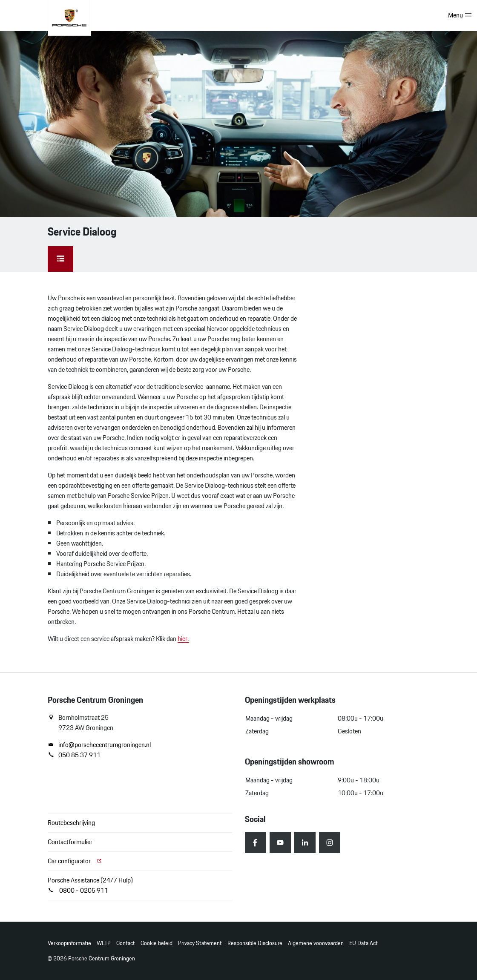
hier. (183, 639)
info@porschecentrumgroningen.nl (99, 745)
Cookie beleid (157, 943)
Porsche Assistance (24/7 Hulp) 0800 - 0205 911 (90, 885)
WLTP (104, 943)
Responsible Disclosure (255, 943)
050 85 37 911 (74, 755)
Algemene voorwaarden (316, 943)
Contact (126, 943)
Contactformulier (70, 842)
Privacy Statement (200, 943)
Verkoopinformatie (69, 943)
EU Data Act (363, 943)
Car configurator (75, 861)
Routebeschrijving (71, 823)
